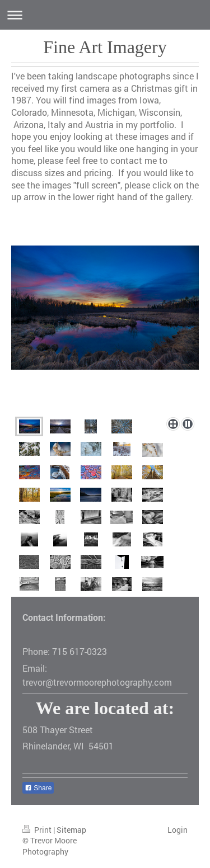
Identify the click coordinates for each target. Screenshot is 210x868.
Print (38, 830)
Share (38, 788)
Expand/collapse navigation (105, 15)
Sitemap (71, 830)
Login (178, 830)
